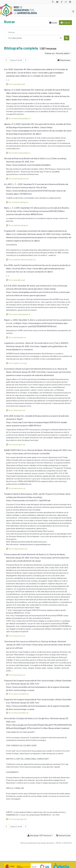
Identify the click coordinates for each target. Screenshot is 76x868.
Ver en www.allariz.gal (16, 84)
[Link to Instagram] (66, 2)
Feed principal (63, 835)
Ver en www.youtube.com (17, 549)
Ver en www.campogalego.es (18, 118)
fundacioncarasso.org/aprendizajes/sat (35, 544)
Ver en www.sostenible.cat (17, 694)
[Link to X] (53, 2)
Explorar (65, 23)
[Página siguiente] (26, 60)
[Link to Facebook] (62, 2)
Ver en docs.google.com (16, 819)
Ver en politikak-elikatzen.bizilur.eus (21, 260)
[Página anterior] (6, 60)
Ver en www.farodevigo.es (17, 202)
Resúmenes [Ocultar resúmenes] (64, 60)
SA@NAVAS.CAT (12, 815)
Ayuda (53, 23)
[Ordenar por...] (58, 53)
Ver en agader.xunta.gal (16, 363)
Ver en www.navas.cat (16, 410)
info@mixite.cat (25, 484)
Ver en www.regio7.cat (16, 444)
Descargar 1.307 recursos (39, 835)
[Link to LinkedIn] (70, 2)
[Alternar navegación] (73, 11)
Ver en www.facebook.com (17, 179)
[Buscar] (67, 38)
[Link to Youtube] (57, 2)
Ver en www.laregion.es (16, 337)
